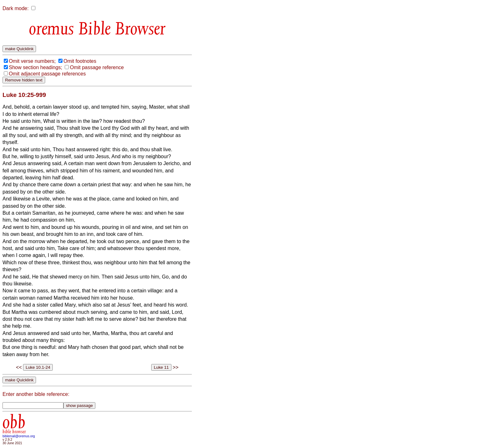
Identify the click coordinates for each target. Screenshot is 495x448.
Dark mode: (16, 8)
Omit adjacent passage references (47, 74)
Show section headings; (36, 67)
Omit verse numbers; (32, 61)
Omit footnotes (80, 61)
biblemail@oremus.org (19, 436)
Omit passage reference (97, 67)
